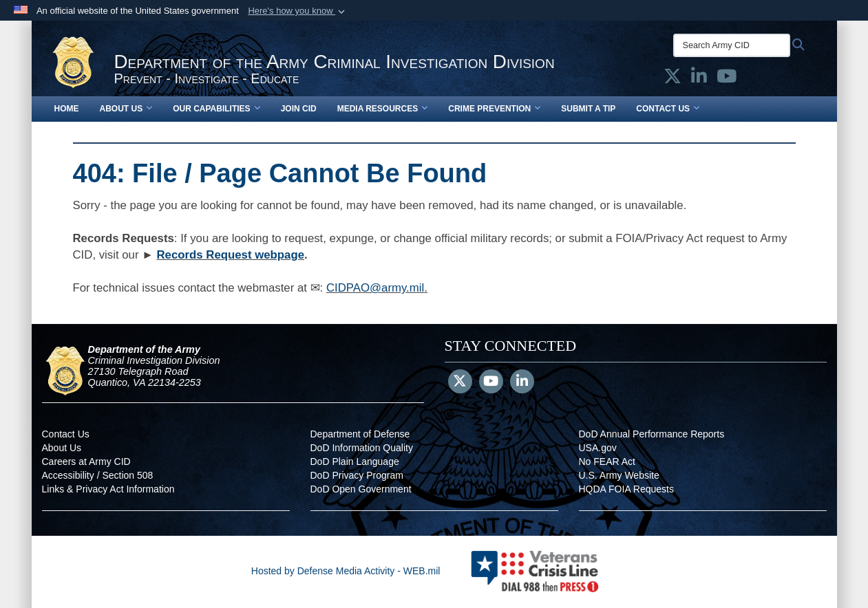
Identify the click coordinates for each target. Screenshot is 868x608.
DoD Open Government (361, 489)
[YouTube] (491, 382)
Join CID (299, 109)
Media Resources (383, 109)
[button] (298, 11)
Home (67, 109)
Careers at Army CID (86, 462)
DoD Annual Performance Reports (652, 434)
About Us (126, 109)
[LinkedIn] (522, 382)
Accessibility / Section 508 (98, 475)
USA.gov (598, 448)
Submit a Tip (588, 109)
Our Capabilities (216, 109)
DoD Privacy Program (357, 475)
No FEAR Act (607, 462)
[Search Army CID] (732, 45)
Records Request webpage (230, 255)
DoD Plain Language (355, 462)
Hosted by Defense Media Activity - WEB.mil (346, 571)
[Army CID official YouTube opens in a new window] (727, 79)
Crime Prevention (494, 109)
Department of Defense (360, 434)
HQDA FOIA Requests (627, 489)
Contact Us (668, 109)
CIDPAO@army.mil (375, 288)
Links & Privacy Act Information (108, 489)
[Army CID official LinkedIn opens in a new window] (699, 79)
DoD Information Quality (362, 448)
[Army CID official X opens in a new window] (673, 79)
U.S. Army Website (619, 475)
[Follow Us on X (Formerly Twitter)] (460, 382)
